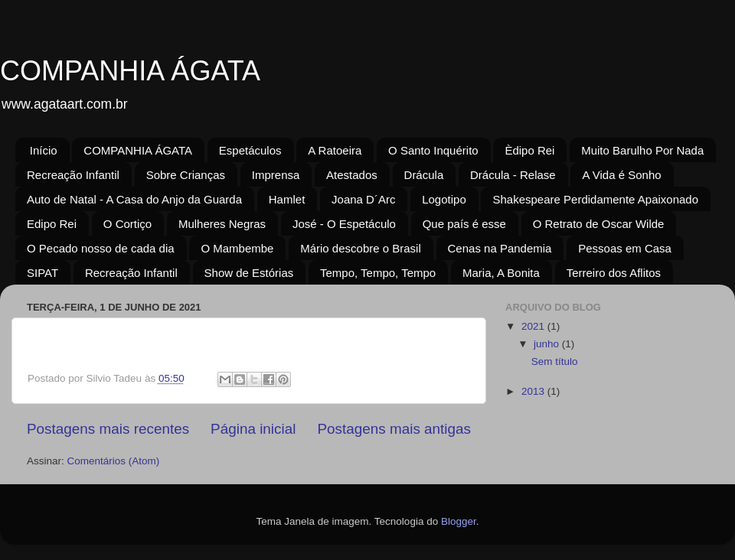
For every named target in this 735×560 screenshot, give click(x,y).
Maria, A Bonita (501, 273)
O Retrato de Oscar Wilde (599, 224)
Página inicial (253, 429)
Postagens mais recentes (108, 429)
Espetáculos (250, 150)
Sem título (555, 361)
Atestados (352, 175)
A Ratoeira (335, 150)
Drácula (424, 175)
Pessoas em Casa (625, 248)
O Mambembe (237, 248)
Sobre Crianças (186, 175)
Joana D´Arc (363, 199)
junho (548, 344)
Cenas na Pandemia (500, 248)
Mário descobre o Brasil (361, 248)
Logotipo (444, 199)
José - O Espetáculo (344, 224)
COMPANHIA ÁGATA (130, 71)
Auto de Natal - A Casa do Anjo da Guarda (134, 199)
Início (44, 150)
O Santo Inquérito (433, 150)
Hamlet (287, 199)
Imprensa (276, 175)
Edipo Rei (52, 224)
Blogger (459, 521)
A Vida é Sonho (621, 175)
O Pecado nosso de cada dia (101, 248)
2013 (534, 391)
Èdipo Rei (529, 150)
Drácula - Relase (513, 175)
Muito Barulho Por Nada (642, 150)
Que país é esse (464, 224)
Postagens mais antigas (394, 429)
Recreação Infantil (73, 175)
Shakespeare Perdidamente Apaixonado (595, 199)
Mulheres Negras (222, 224)
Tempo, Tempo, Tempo (378, 273)
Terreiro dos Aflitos (614, 273)
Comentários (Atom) (114, 461)
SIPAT (42, 273)
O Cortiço (127, 224)
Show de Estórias (249, 273)
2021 (534, 326)
